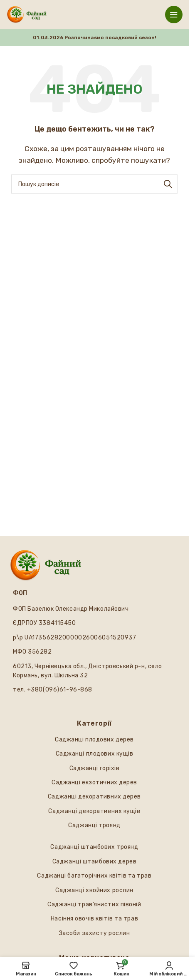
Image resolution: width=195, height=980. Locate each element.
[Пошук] (94, 184)
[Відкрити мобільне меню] (174, 15)
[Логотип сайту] (27, 14)
